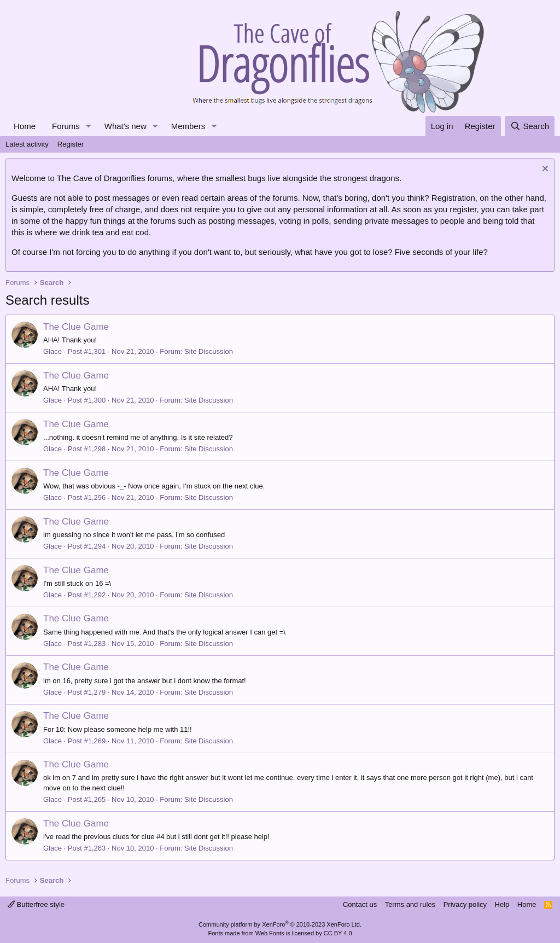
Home (25, 126)
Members (188, 126)
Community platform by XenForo (280, 924)
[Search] (530, 126)
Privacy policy (465, 904)
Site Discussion (209, 351)
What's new (126, 126)
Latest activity (27, 144)
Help (502, 904)
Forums (66, 126)
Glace (52, 351)
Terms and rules (410, 904)
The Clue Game (76, 327)
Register (71, 144)
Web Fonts (270, 933)
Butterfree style (36, 904)
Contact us (360, 904)
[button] (89, 126)
